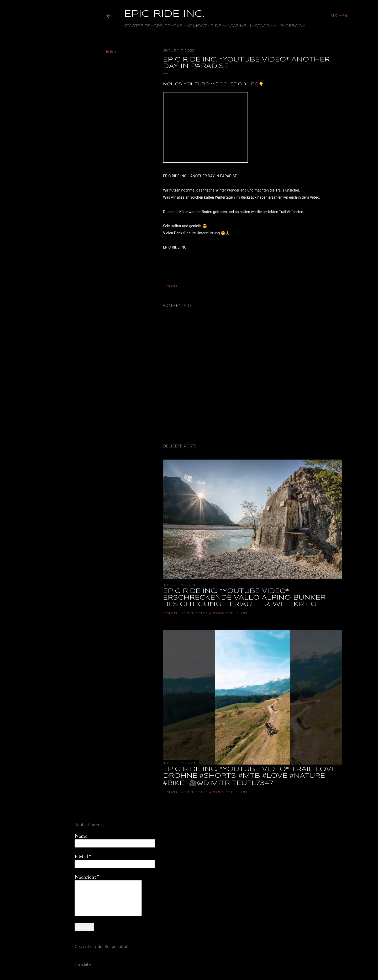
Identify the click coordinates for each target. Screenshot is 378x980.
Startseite (137, 26)
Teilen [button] (111, 51)
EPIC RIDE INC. (164, 14)
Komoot (196, 26)
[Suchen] (339, 16)
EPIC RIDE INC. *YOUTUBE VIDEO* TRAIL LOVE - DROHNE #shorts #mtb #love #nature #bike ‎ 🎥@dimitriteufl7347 (252, 776)
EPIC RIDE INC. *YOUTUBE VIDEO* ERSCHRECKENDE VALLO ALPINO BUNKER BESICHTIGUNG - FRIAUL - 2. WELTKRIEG (244, 598)
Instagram (263, 26)
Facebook (293, 26)
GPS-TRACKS (168, 26)
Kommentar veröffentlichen (214, 613)
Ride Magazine (228, 26)
